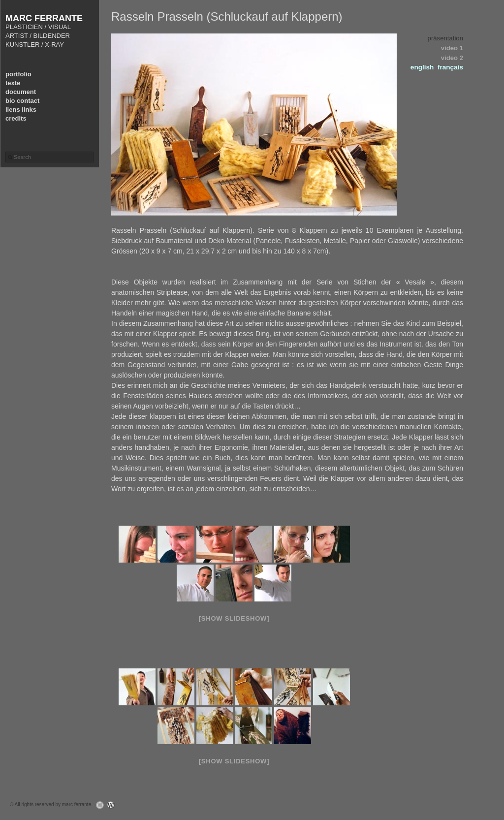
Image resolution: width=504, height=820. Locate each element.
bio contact (22, 101)
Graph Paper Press (97, 805)
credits (16, 118)
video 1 (452, 48)
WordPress (113, 805)
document (21, 92)
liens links (21, 110)
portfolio (18, 74)
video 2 (452, 58)
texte (13, 83)
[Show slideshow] (234, 618)
